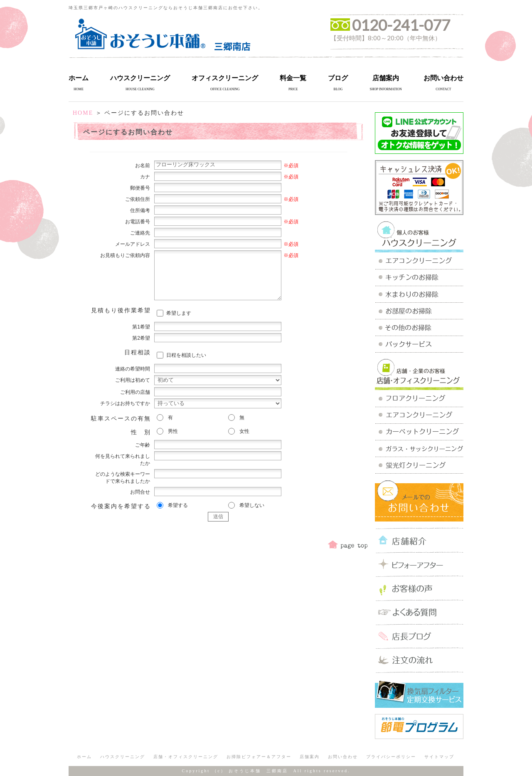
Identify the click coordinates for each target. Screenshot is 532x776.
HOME (83, 113)
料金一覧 (293, 78)
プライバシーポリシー (391, 757)
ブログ (338, 78)
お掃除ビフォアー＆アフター (259, 757)
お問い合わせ (443, 78)
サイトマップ (439, 757)
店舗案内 (386, 78)
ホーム (79, 78)
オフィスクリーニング (225, 78)
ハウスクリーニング (140, 78)
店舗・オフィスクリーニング (186, 757)
